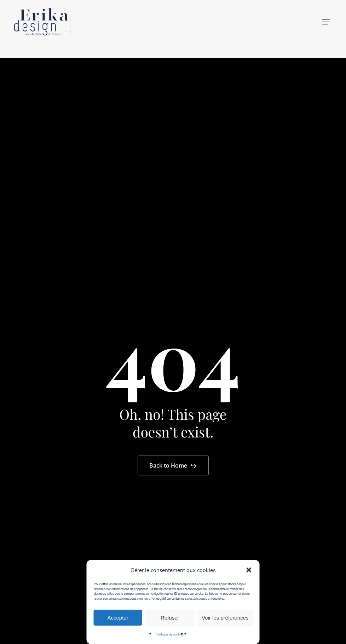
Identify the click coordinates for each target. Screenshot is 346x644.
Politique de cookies (170, 634)
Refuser (170, 618)
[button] (249, 570)
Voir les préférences (225, 618)
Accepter (118, 618)
